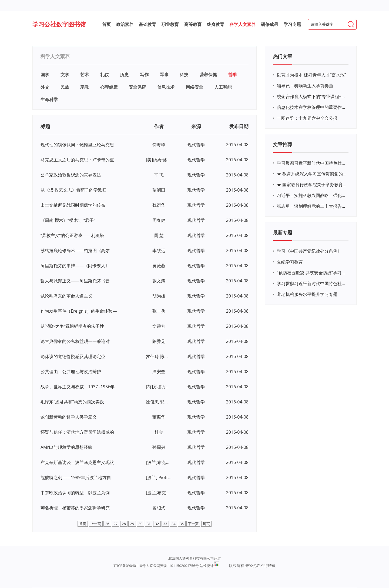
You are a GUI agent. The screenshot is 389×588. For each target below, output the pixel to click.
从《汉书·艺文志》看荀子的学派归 (73, 190)
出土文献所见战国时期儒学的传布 (73, 205)
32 (157, 524)
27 (115, 524)
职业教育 (170, 24)
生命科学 (49, 99)
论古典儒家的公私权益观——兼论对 (75, 341)
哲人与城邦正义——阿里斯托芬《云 (75, 281)
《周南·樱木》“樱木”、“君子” (68, 220)
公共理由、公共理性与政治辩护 (71, 372)
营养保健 (208, 75)
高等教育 (193, 24)
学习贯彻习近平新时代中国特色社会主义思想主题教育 (312, 283)
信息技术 (166, 87)
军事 (164, 75)
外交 (45, 87)
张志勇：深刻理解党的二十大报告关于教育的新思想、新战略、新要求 (312, 206)
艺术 (85, 75)
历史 (124, 75)
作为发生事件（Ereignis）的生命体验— (79, 311)
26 (107, 524)
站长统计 (207, 566)
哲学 (232, 75)
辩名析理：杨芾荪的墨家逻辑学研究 (75, 508)
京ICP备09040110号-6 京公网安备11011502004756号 (156, 566)
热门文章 (283, 56)
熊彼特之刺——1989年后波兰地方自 (76, 477)
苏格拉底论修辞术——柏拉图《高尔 (75, 250)
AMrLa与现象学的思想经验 (66, 447)
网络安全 (194, 87)
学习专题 (292, 24)
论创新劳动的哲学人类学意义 (69, 417)
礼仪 (105, 75)
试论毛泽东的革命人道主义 (66, 296)
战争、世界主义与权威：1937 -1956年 (78, 387)
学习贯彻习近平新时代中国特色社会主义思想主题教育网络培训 (312, 163)
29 (132, 524)
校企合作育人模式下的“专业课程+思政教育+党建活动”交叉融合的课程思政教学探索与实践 (312, 96)
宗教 (85, 87)
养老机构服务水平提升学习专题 (307, 294)
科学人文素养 (243, 24)
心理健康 (109, 87)
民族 (65, 87)
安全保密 (137, 87)
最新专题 (283, 232)
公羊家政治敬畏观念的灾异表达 (71, 175)
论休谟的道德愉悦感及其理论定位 (73, 356)
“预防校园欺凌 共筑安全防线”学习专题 (312, 273)
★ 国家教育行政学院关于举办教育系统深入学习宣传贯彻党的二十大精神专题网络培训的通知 (312, 185)
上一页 (96, 524)
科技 (184, 75)
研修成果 (270, 24)
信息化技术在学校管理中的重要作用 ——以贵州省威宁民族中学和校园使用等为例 (312, 107)
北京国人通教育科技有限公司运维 (195, 558)
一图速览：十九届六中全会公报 (307, 118)
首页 (106, 24)
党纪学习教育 (290, 262)
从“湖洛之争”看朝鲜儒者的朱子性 (72, 326)
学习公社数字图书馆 (59, 24)
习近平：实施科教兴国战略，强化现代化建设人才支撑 (312, 195)
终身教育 (216, 24)
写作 (144, 75)
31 (149, 524)
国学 (45, 75)
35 (182, 524)
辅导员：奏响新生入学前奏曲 (305, 86)
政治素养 (125, 24)
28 (124, 524)
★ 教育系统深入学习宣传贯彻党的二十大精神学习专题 (312, 174)
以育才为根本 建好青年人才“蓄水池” (311, 75)
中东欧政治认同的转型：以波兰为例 (75, 493)
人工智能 (223, 87)
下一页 (193, 524)
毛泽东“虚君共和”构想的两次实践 (72, 402)
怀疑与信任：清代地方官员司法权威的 (77, 432)
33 (165, 524)
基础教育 (147, 24)
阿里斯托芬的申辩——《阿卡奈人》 (75, 266)
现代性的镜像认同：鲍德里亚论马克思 (77, 145)
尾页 (206, 524)
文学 (65, 75)
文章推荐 (283, 144)
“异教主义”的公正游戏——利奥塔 (72, 235)
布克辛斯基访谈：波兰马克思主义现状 (77, 462)
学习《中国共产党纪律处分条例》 (309, 251)
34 (174, 524)
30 (140, 524)
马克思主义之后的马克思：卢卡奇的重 (77, 160)
